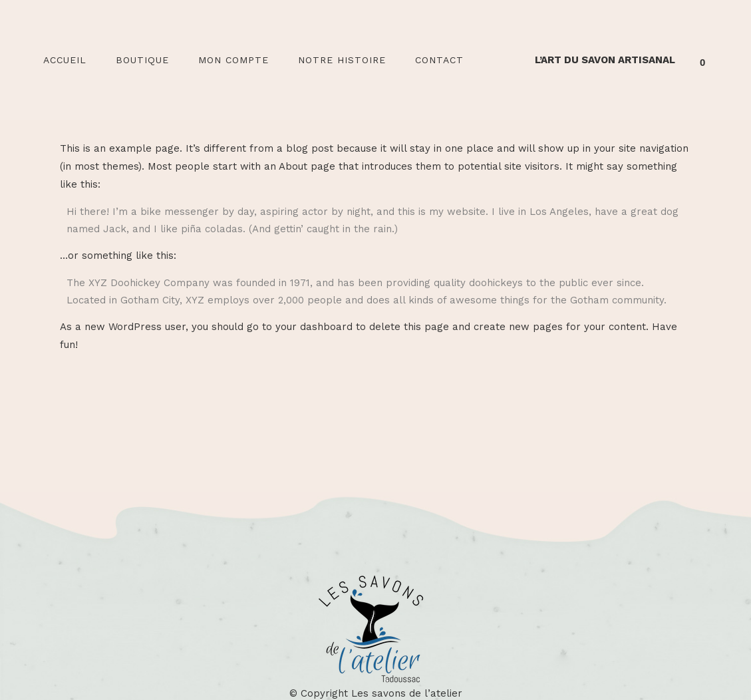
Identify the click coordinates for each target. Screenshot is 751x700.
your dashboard (314, 327)
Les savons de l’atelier (407, 693)
